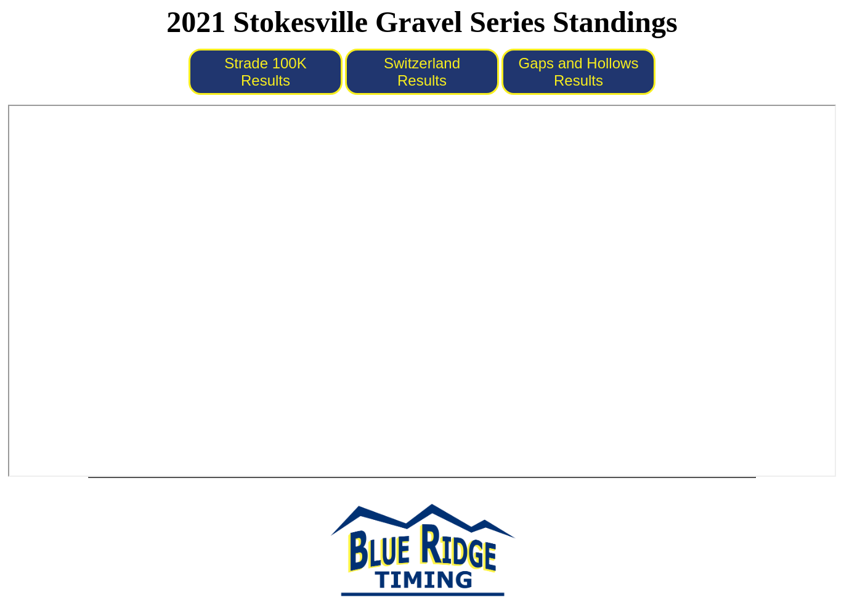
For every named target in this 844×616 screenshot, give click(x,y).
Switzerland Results (422, 72)
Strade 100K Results (265, 72)
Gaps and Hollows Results (579, 72)
